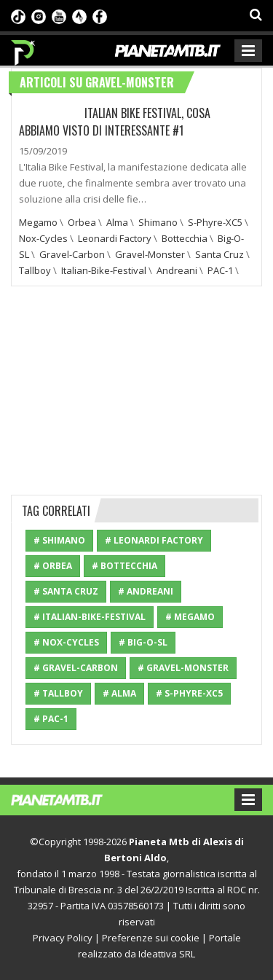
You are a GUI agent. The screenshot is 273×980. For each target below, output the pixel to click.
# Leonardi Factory (154, 540)
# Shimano (59, 540)
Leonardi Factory (115, 238)
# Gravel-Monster (183, 668)
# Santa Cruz (66, 591)
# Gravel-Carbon (76, 668)
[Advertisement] (137, 388)
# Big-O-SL (143, 642)
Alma (117, 222)
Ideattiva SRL (167, 954)
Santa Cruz (219, 254)
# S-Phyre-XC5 (189, 693)
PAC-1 (220, 270)
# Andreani (146, 591)
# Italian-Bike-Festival (90, 617)
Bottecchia (185, 238)
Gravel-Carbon (72, 254)
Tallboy (35, 270)
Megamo (38, 222)
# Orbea (53, 566)
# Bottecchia (124, 566)
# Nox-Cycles (66, 642)
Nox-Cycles (43, 238)
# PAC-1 (51, 719)
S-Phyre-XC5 (215, 222)
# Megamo (190, 617)
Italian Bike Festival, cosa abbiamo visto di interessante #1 (115, 122)
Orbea (82, 222)
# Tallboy (58, 693)
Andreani (177, 270)
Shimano (158, 222)
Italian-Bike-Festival (104, 270)
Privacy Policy (63, 938)
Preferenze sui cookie (151, 938)
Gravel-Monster (150, 254)
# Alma (119, 693)
